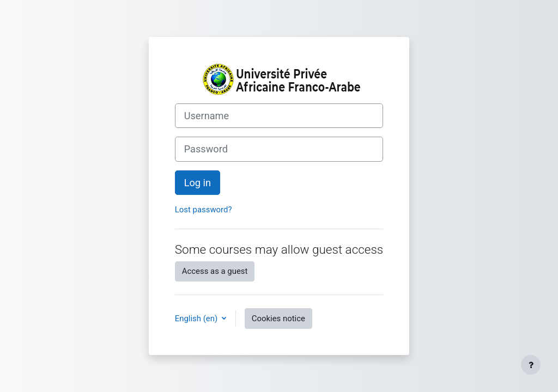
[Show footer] (531, 365)
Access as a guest (215, 271)
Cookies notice (278, 318)
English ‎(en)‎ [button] (197, 318)
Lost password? (204, 210)
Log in (198, 183)
